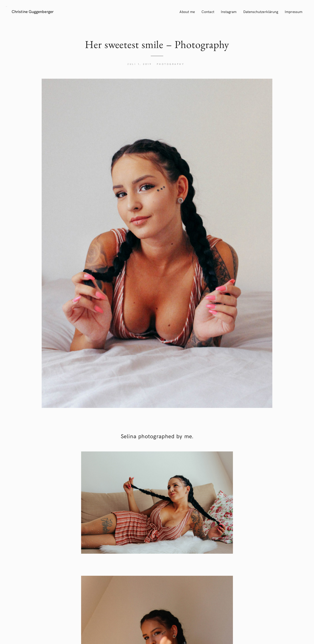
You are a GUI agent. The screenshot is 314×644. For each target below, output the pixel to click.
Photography (171, 64)
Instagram (229, 12)
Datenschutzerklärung (261, 12)
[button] (6, 6)
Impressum (294, 12)
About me (187, 12)
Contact (208, 12)
